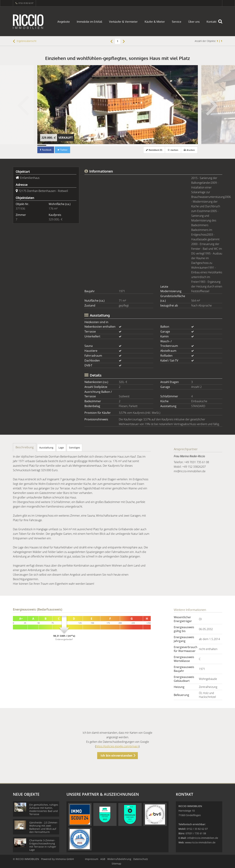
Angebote (64, 22)
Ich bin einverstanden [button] (117, 756)
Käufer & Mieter (155, 22)
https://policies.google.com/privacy (117, 746)
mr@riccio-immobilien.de (190, 471)
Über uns (194, 22)
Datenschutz (141, 859)
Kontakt (212, 22)
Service (177, 22)
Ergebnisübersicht (25, 41)
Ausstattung (46, 448)
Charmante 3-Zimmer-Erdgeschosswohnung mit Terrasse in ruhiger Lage (43, 845)
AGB (103, 859)
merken (173, 150)
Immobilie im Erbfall (89, 22)
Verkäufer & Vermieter (123, 22)
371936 (20, 209)
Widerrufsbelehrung (119, 859)
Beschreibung (25, 447)
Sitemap (116, 864)
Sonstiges (74, 448)
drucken (189, 150)
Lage (61, 448)
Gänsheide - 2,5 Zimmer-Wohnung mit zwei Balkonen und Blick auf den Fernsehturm (44, 827)
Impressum (92, 859)
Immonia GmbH (65, 859)
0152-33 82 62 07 (26, 3)
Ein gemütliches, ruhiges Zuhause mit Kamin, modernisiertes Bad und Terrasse (44, 809)
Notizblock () (154, 150)
